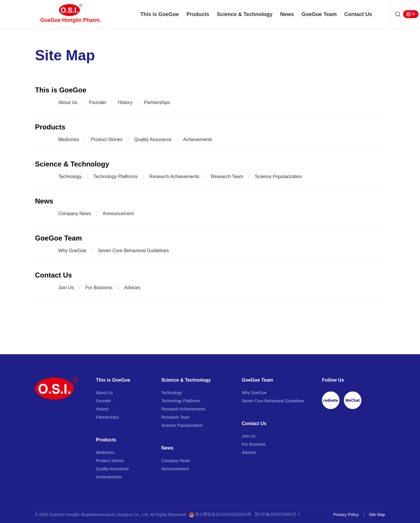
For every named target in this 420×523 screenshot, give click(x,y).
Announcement (119, 214)
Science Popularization (280, 177)
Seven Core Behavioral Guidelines (134, 251)
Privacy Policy (346, 515)
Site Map (377, 515)
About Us (68, 102)
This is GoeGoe (159, 15)
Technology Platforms (116, 177)
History (125, 102)
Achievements (198, 139)
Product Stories (107, 139)
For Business (99, 288)
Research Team (228, 177)
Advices (133, 288)
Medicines (69, 139)
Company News (75, 214)
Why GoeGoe (72, 251)
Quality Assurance (153, 139)
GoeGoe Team (320, 15)
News (287, 15)
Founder (98, 102)
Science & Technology (245, 15)
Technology (70, 177)
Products (198, 15)
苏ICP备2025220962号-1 (277, 514)
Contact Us (359, 15)
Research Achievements (175, 177)
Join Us (66, 288)
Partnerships (157, 102)
